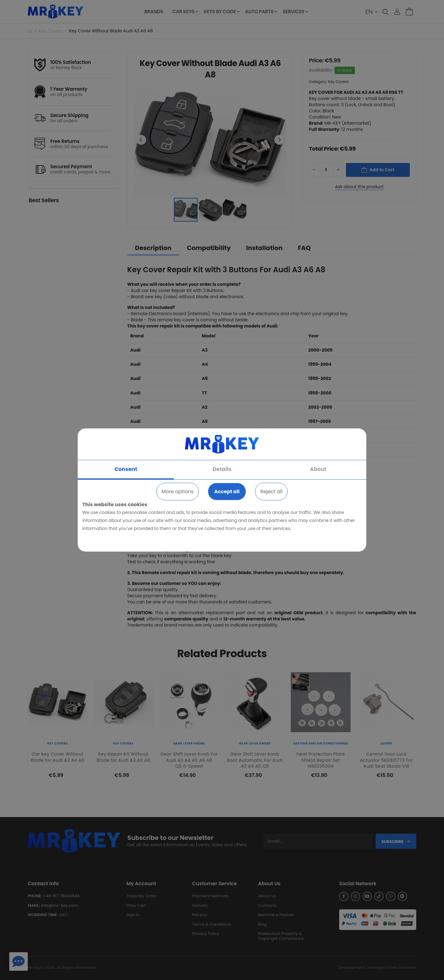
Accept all (227, 492)
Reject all (271, 492)
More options (178, 492)
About (318, 469)
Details (222, 469)
